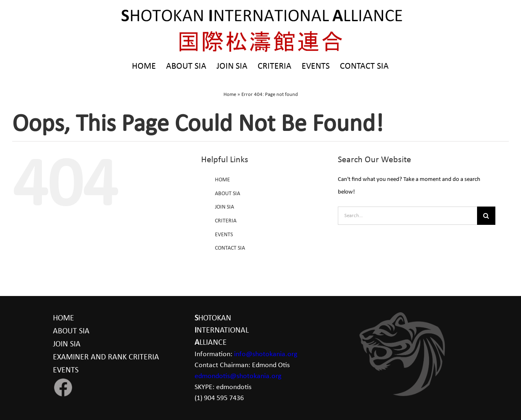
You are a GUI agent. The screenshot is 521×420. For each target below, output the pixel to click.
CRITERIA (226, 221)
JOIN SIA (224, 207)
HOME (222, 180)
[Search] (486, 216)
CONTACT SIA (230, 248)
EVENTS (224, 235)
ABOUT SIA (228, 194)
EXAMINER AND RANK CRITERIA (106, 357)
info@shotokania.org (266, 354)
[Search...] (407, 216)
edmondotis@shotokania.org (238, 376)
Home (230, 95)
